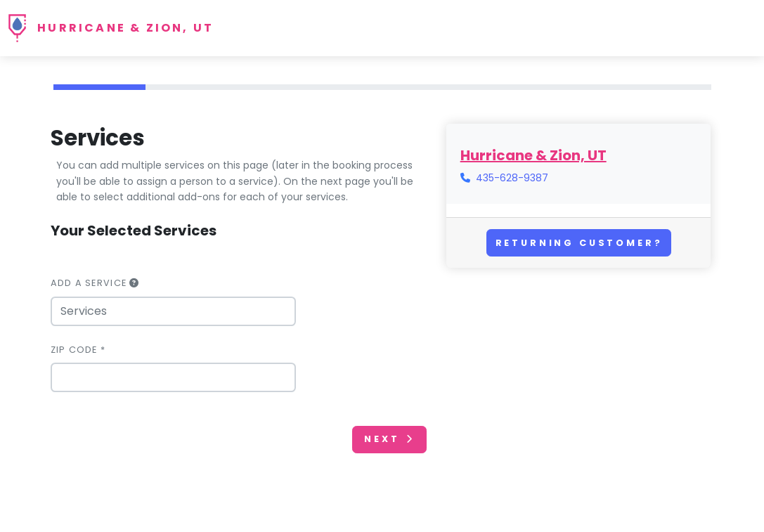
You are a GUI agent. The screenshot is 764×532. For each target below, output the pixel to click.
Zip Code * (78, 350)
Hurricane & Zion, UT (125, 28)
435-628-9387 (512, 178)
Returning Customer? (579, 243)
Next (389, 439)
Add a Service (95, 283)
